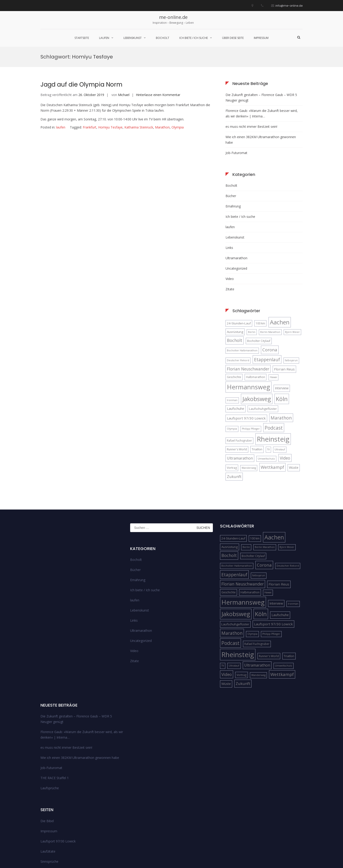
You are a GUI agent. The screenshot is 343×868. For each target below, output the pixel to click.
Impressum (261, 38)
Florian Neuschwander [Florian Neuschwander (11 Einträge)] (248, 322)
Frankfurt (90, 80)
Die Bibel (47, 774)
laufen (104, 38)
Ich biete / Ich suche (194, 38)
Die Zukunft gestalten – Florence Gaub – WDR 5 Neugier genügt (261, 51)
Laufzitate (48, 805)
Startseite (82, 38)
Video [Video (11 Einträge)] (285, 411)
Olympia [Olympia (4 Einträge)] (232, 382)
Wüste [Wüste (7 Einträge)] (294, 421)
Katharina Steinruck (139, 80)
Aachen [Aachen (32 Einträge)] (280, 275)
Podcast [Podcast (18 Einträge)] (274, 381)
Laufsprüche (50, 741)
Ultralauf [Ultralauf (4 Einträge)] (280, 403)
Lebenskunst (133, 38)
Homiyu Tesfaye (110, 80)
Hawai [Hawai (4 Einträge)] (273, 331)
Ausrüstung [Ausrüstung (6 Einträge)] (235, 285)
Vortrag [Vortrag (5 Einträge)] (232, 421)
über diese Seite (233, 38)
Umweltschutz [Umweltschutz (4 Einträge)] (266, 412)
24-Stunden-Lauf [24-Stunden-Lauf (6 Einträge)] (239, 277)
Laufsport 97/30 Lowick (58, 794)
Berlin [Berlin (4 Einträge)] (252, 285)
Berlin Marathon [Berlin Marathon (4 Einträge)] (270, 285)
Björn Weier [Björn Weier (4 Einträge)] (292, 285)
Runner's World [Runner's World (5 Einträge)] (237, 403)
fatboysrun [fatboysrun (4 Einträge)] (291, 314)
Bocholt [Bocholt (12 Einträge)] (235, 294)
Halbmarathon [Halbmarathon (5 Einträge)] (256, 331)
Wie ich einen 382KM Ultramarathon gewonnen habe (261, 93)
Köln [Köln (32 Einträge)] (282, 352)
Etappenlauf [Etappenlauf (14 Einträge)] (267, 313)
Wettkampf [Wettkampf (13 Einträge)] (272, 421)
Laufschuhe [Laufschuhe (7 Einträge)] (236, 362)
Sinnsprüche (49, 815)
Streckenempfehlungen (58, 825)
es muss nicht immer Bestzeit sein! (251, 80)
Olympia (178, 80)
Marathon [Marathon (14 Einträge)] (281, 371)
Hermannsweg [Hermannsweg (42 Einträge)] (249, 340)
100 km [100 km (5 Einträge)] (260, 277)
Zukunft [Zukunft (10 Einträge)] (234, 430)
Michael (124, 48)
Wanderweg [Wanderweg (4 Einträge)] (249, 421)
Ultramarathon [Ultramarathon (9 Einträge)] (240, 411)
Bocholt (163, 38)
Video (230, 232)
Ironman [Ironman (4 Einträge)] (232, 353)
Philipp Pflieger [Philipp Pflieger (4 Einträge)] (251, 382)
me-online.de (173, 17)
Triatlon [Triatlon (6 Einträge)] (257, 402)
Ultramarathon (236, 211)
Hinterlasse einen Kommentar (158, 48)
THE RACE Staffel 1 (55, 731)
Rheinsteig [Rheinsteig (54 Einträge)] (273, 392)
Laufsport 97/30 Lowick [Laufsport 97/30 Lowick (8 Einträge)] (246, 371)
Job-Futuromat (236, 106)
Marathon (162, 80)
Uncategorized (236, 222)
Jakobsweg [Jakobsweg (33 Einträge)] (257, 352)
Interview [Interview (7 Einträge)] (282, 342)
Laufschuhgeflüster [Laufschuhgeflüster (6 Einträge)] (263, 362)
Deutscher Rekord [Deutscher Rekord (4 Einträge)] (238, 314)
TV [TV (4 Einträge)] (268, 403)
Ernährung (233, 159)
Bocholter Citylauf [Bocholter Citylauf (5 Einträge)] (259, 294)
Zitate (230, 242)
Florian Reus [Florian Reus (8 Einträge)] (284, 322)
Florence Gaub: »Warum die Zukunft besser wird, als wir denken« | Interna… (262, 67)
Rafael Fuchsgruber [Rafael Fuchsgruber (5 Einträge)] (239, 394)
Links (229, 201)
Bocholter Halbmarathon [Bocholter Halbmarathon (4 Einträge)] (242, 304)
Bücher (231, 149)
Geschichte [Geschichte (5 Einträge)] (234, 331)
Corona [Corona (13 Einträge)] (270, 303)
